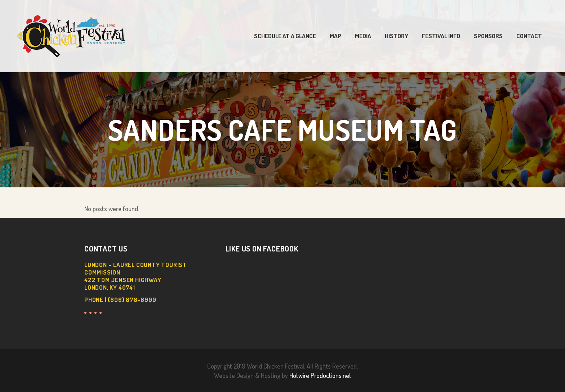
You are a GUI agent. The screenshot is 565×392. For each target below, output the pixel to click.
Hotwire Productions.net (320, 375)
